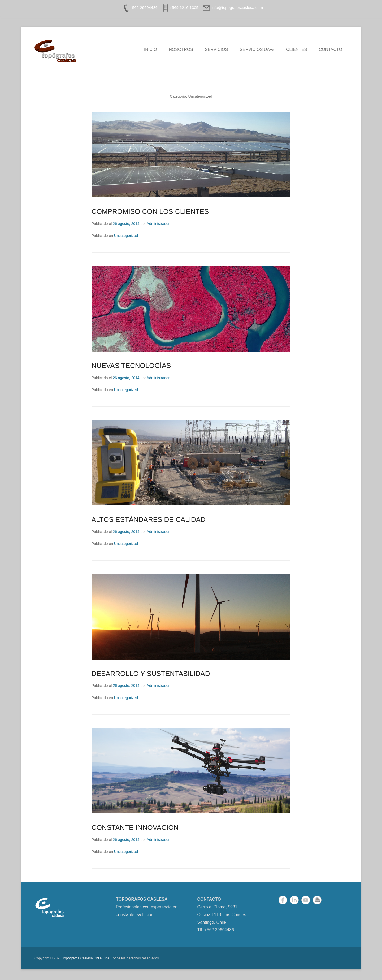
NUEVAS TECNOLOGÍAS (131, 366)
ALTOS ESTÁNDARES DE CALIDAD (149, 519)
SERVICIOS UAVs (257, 49)
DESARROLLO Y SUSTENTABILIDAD (151, 674)
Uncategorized (126, 236)
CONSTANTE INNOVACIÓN (135, 827)
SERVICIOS (216, 49)
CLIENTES (297, 49)
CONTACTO (331, 49)
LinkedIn (294, 900)
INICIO (151, 49)
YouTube (306, 900)
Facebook (283, 900)
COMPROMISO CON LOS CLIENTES (150, 211)
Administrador (158, 224)
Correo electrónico (317, 900)
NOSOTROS (181, 49)
